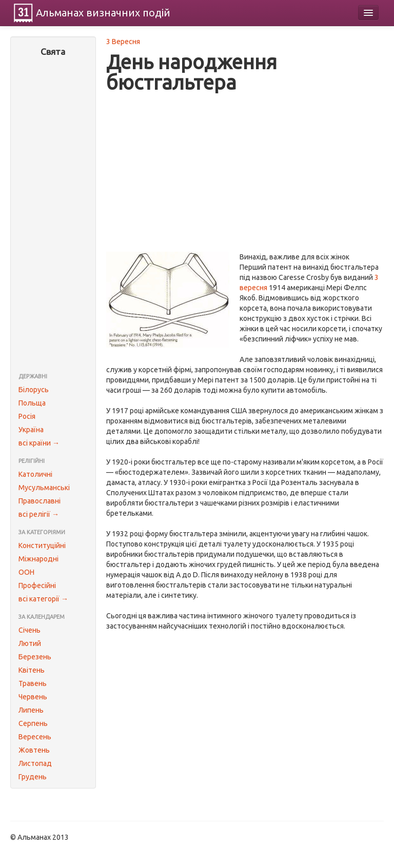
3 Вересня (123, 42)
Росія (27, 416)
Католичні (35, 474)
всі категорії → (43, 599)
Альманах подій (103, 13)
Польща (32, 403)
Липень (31, 710)
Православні (40, 501)
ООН (26, 572)
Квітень (32, 670)
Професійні (37, 586)
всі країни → (39, 443)
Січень (29, 630)
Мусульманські (44, 488)
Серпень (33, 723)
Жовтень (34, 750)
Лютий (30, 643)
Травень (33, 683)
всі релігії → (39, 514)
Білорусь (34, 390)
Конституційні (42, 546)
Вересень (35, 737)
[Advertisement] (53, 216)
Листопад (35, 763)
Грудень (33, 777)
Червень (33, 697)
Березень (35, 657)
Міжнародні (38, 559)
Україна (31, 430)
